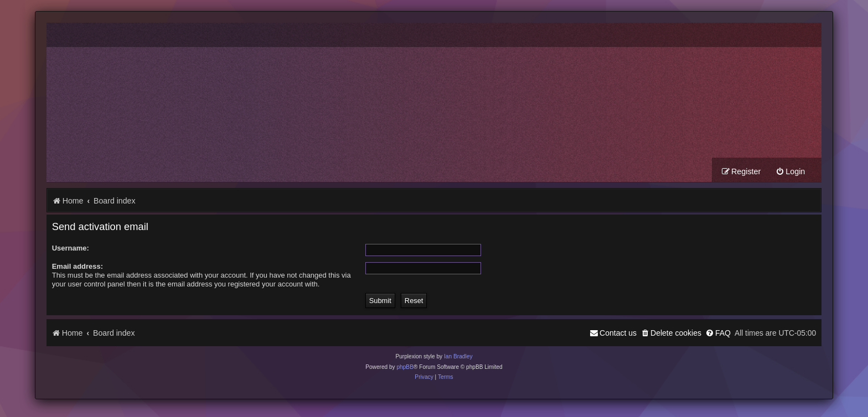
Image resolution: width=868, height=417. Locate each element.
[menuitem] (790, 172)
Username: (71, 248)
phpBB (405, 367)
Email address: (77, 266)
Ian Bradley (458, 356)
